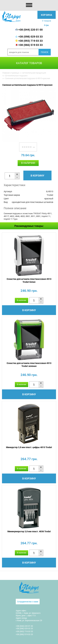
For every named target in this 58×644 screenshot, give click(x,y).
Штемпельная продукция (34, 73)
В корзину (37, 175)
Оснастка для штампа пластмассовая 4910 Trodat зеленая (29, 365)
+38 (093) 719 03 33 (31, 41)
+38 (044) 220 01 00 (31, 30)
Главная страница (11, 73)
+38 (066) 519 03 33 (31, 45)
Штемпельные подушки (16, 76)
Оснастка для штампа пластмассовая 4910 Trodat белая (29, 280)
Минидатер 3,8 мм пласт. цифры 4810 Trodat (29, 447)
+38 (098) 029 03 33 (31, 37)
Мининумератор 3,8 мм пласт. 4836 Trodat (29, 531)
